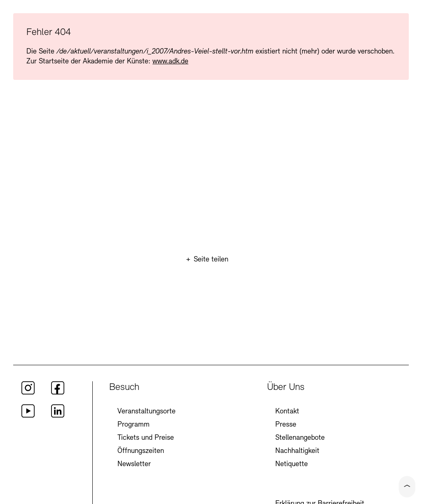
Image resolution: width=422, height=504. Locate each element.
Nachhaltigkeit (297, 451)
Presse (286, 425)
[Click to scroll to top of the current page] (407, 487)
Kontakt (287, 412)
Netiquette (292, 464)
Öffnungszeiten (141, 451)
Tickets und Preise (146, 438)
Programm (134, 425)
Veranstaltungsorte (147, 412)
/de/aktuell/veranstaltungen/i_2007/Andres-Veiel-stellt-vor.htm (155, 52)
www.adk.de (170, 62)
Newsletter (134, 464)
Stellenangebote (300, 438)
